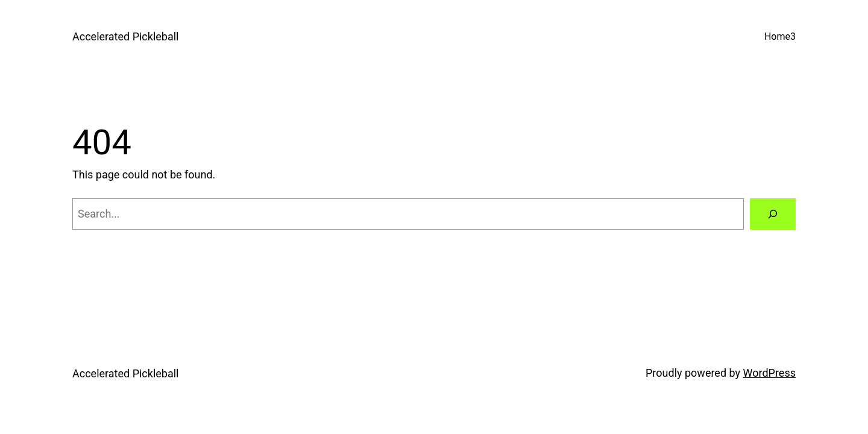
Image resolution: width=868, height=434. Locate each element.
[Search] (773, 214)
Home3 (780, 36)
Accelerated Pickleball (126, 36)
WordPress (769, 373)
